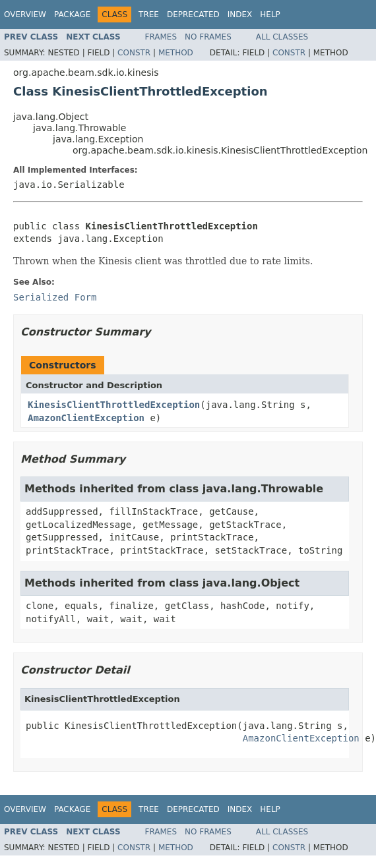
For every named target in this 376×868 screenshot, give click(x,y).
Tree (149, 14)
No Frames (208, 37)
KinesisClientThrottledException (114, 405)
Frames (161, 37)
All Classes (282, 37)
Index (240, 14)
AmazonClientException (86, 418)
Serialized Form (55, 297)
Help (270, 14)
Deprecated (193, 14)
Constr (134, 53)
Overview (25, 14)
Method (176, 53)
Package (72, 14)
